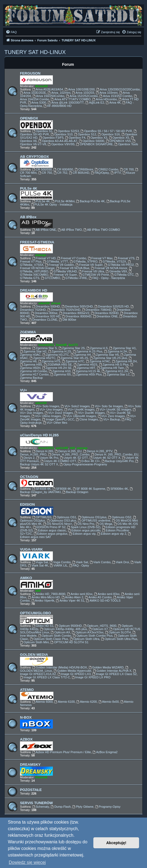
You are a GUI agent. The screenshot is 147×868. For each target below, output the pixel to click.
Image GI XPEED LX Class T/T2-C (45, 677)
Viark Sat (80, 562)
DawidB (61, 345)
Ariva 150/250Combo (48, 96)
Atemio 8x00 (109, 702)
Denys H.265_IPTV (98, 451)
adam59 (44, 303)
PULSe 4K (29, 188)
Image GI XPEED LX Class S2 (114, 674)
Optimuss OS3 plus (62, 520)
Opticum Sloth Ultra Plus (119, 639)
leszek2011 (46, 345)
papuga (41, 255)
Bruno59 (41, 86)
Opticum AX (61, 632)
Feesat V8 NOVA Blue (73, 268)
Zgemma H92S (86, 365)
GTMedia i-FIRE (74, 278)
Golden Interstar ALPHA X (112, 671)
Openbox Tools (126, 144)
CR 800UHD (79, 173)
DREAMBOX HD (34, 290)
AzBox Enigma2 (105, 752)
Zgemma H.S (97, 348)
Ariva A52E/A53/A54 (48, 89)
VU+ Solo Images (46, 406)
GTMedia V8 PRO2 (119, 265)
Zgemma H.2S (60, 351)
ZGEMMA (28, 332)
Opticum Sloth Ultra (85, 639)
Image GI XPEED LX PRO (91, 677)
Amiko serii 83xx (107, 594)
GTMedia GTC (122, 275)
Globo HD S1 (43, 626)
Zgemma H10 (60, 371)
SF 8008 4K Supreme (89, 489)
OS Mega (104, 524)
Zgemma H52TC (42, 358)
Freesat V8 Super (89, 265)
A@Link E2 (95, 103)
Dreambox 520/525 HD (112, 306)
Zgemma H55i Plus (87, 374)
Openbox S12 (85, 134)
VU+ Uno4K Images (79, 409)
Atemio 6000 (43, 702)
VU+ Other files (55, 423)
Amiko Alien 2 (73, 597)
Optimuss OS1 (65, 517)
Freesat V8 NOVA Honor (109, 268)
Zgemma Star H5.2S (73, 358)
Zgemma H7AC (98, 361)
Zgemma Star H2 (33, 351)
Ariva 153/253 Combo (116, 96)
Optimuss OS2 (120, 517)
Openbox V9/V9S (61, 144)
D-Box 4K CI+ (89, 461)
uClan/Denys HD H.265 (39, 435)
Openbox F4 (75, 138)
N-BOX (26, 717)
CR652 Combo (106, 169)
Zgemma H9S (31, 365)
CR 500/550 (42, 169)
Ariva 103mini (107, 93)
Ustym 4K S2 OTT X (105, 458)
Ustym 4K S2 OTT (74, 458)
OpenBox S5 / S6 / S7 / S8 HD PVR (106, 131)
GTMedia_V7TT (55, 261)
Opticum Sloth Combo (55, 636)
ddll (73, 448)
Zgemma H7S (49, 361)
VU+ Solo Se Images (107, 406)
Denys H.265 (43, 451)
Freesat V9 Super (63, 275)
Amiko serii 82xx (80, 594)
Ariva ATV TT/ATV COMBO (71, 99)
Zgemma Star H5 (106, 355)
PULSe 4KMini (63, 201)
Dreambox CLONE (43, 320)
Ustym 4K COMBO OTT (58, 461)
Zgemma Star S (45, 348)
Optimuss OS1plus (92, 517)
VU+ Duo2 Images (59, 413)
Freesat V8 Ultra (91, 271)
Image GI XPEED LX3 (74, 674)
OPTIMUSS (42, 517)
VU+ (24, 390)
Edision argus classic (50, 530)
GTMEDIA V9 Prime (94, 275)
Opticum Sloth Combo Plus (93, 636)
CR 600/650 (63, 169)
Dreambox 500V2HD (77, 306)
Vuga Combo (60, 562)
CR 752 (60, 173)
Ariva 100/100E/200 (80, 89)
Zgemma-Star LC (117, 374)
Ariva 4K (113, 103)
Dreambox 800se (44, 313)
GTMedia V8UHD (63, 271)
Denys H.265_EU (68, 451)
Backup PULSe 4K (91, 201)
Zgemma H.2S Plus (88, 351)
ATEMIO (27, 690)
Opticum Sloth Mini (34, 642)
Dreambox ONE (105, 316)
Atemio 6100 (64, 702)
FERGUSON (30, 73)
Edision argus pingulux (51, 534)
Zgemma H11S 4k (86, 371)
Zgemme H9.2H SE (57, 368)
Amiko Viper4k (43, 601)
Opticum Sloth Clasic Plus (49, 639)
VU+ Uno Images (49, 409)
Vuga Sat (40, 562)
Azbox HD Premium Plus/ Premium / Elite (62, 752)
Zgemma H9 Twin (110, 368)
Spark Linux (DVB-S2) (84, 527)
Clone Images (87, 419)
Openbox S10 (62, 134)
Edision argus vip (83, 534)
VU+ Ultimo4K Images (79, 416)
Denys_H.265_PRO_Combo (69, 454)
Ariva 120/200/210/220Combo (118, 89)
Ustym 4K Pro (47, 458)
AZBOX (26, 739)
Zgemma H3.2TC (56, 355)
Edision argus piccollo (84, 530)
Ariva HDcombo (105, 99)
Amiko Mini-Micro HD (44, 597)
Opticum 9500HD (68, 626)
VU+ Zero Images (111, 416)
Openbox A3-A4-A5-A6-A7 (58, 141)
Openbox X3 (97, 138)
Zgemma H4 (81, 355)
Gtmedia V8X (116, 271)
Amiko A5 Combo (98, 597)
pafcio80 (62, 448)
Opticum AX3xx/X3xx (88, 632)
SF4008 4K (42, 489)
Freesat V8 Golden (60, 265)
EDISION (27, 504)
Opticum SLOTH (118, 632)
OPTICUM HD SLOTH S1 (69, 642)
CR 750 (45, 173)
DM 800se (67, 320)
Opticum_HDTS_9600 (100, 626)
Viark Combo (100, 562)
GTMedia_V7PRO (84, 261)
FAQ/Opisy (100, 173)
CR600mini (84, 169)
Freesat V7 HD (44, 258)
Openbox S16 (109, 134)
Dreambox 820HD (105, 313)
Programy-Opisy (108, 807)
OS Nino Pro (84, 524)
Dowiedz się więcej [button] (27, 862)
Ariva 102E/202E (33, 93)
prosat (56, 303)
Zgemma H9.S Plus (114, 365)
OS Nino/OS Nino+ (58, 524)
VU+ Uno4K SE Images (114, 409)
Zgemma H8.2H (124, 361)
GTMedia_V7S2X (113, 261)
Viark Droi (121, 562)
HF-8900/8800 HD (57, 106)
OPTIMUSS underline (94, 520)
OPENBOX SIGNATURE (95, 144)
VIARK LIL (59, 565)
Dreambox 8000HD (77, 316)
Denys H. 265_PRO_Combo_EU (115, 454)
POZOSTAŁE (31, 790)
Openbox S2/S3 (67, 131)
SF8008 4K (62, 489)
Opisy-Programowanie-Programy (83, 464)
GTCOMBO (51, 278)
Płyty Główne (83, 807)
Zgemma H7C (73, 361)
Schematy (41, 807)
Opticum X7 (98, 629)
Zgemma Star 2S (72, 348)
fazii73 (73, 345)
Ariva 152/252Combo (82, 96)
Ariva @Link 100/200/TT (66, 103)
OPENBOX (29, 118)
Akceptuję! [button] (116, 843)
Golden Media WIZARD (106, 667)
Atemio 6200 (87, 702)
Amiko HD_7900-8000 (49, 594)
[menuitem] (11, 32)
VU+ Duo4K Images (90, 413)
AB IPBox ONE (44, 230)
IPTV (116, 173)
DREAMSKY (30, 765)
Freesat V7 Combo (72, 258)
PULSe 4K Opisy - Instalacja (52, 204)
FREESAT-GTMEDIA (37, 242)
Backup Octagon (75, 492)
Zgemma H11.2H (115, 371)
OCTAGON (29, 477)
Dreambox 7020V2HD (64, 310)
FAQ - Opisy (79, 565)
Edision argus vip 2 (112, 534)
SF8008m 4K (117, 489)
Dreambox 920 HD (46, 316)
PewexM (41, 777)
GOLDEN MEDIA (34, 655)
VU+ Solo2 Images (75, 406)
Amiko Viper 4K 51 (70, 601)
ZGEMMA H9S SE (58, 365)
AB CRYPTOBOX (34, 157)
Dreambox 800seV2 (74, 313)
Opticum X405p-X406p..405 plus (64, 629)
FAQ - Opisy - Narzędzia (107, 278)
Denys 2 (27, 458)
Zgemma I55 (61, 374)
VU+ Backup (110, 419)
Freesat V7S (124, 258)
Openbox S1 (42, 131)
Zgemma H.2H (116, 351)
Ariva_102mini (59, 93)
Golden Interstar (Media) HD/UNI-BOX (60, 667)
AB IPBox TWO (70, 230)
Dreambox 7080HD (97, 310)
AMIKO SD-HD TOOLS (103, 601)
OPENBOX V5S (118, 141)
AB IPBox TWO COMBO (102, 230)
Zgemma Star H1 (123, 348)
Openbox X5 (119, 138)
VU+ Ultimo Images (46, 416)
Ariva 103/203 (83, 93)
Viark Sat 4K (38, 565)
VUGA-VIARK (31, 549)
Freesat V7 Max (100, 258)
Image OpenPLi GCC (58, 419)
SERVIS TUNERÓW (36, 803)
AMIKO (26, 578)
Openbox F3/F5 (51, 138)
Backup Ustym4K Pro (118, 461)
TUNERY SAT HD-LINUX (35, 52)
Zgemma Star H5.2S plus (108, 358)
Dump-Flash (61, 807)
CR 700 (127, 169)
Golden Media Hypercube (73, 671)
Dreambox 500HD (46, 306)
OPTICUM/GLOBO (35, 613)
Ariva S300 (37, 103)
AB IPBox (28, 217)
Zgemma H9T (84, 368)
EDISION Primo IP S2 (49, 527)
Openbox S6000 (91, 141)
